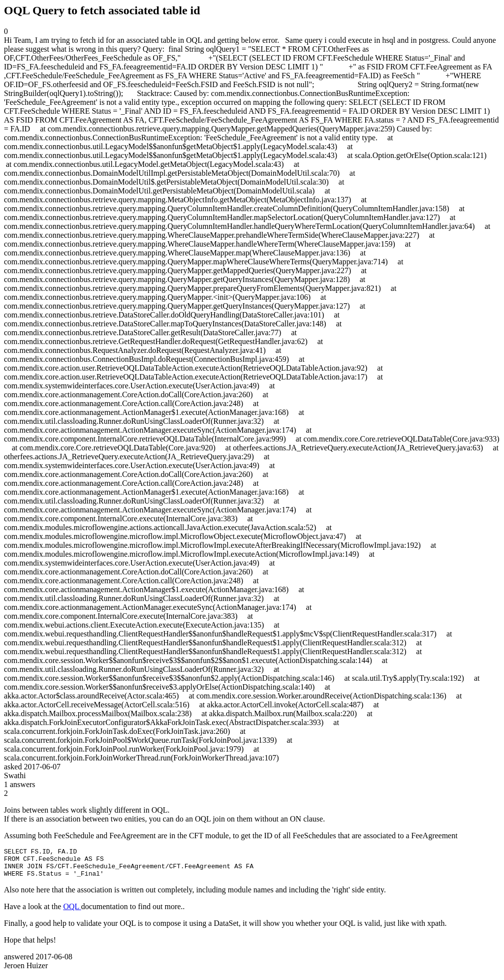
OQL (72, 912)
